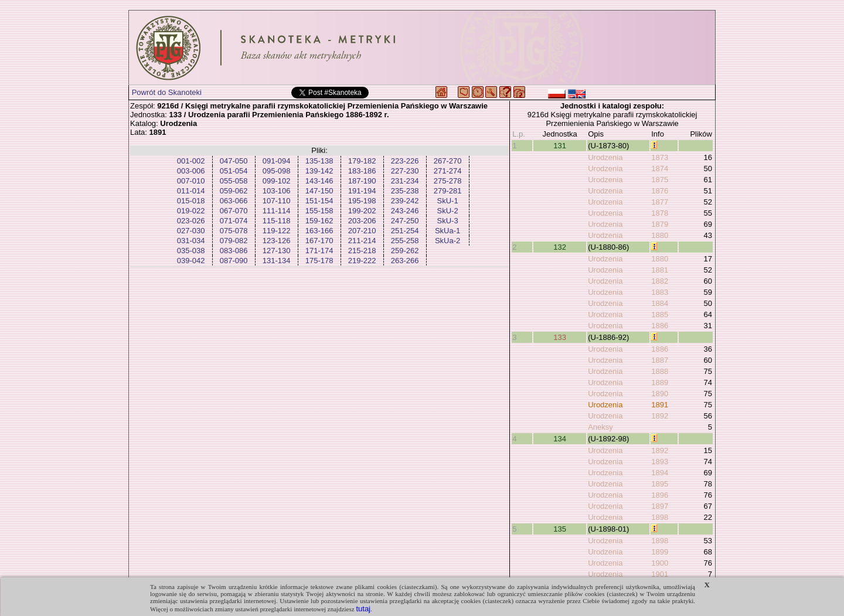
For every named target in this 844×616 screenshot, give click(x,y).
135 (560, 529)
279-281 (448, 191)
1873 (660, 157)
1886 (660, 326)
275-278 (448, 181)
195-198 (362, 201)
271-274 (448, 171)
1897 (660, 506)
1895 (660, 484)
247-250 (405, 221)
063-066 (234, 201)
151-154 (319, 201)
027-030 (191, 231)
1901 (660, 574)
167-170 (319, 241)
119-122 (277, 231)
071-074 (234, 221)
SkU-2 (448, 211)
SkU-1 (448, 201)
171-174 (319, 251)
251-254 (405, 231)
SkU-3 (448, 221)
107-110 (277, 201)
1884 (660, 303)
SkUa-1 (447, 231)
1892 (660, 416)
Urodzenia (605, 157)
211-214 (362, 241)
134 (560, 439)
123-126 (277, 241)
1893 (660, 462)
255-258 (405, 241)
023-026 (191, 221)
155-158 (319, 211)
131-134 (277, 261)
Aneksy (600, 427)
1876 (660, 191)
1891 (660, 405)
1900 (660, 563)
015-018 (191, 201)
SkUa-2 (447, 241)
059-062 (234, 191)
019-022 (191, 211)
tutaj (363, 609)
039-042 (191, 261)
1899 (660, 552)
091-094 (277, 161)
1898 (660, 517)
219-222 (362, 261)
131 (560, 146)
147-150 (319, 191)
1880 (660, 235)
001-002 (191, 161)
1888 (660, 371)
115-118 (277, 221)
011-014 (191, 191)
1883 (660, 292)
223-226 (405, 161)
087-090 (234, 261)
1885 (660, 314)
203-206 (362, 221)
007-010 (191, 181)
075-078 (234, 231)
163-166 (319, 231)
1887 (660, 360)
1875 (660, 180)
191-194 (362, 191)
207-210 (362, 231)
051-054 (234, 171)
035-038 (191, 251)
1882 (660, 281)
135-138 (319, 161)
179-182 (362, 161)
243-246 (405, 211)
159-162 (319, 221)
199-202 (362, 211)
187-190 (362, 181)
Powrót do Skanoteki (167, 92)
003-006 (191, 171)
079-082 (234, 241)
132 (560, 247)
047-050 (234, 161)
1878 (660, 213)
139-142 (319, 171)
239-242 (405, 201)
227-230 (405, 171)
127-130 (277, 251)
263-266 (405, 261)
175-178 (319, 261)
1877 (660, 202)
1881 (660, 270)
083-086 (234, 251)
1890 (660, 394)
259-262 (405, 251)
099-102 (277, 181)
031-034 (191, 241)
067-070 (234, 211)
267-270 (448, 161)
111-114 (277, 211)
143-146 (319, 181)
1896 (660, 495)
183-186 (362, 171)
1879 (660, 224)
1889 (660, 382)
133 (560, 337)
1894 (660, 473)
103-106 (277, 191)
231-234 (405, 181)
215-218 (362, 251)
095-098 (277, 171)
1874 (660, 169)
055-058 (234, 181)
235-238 (405, 191)
